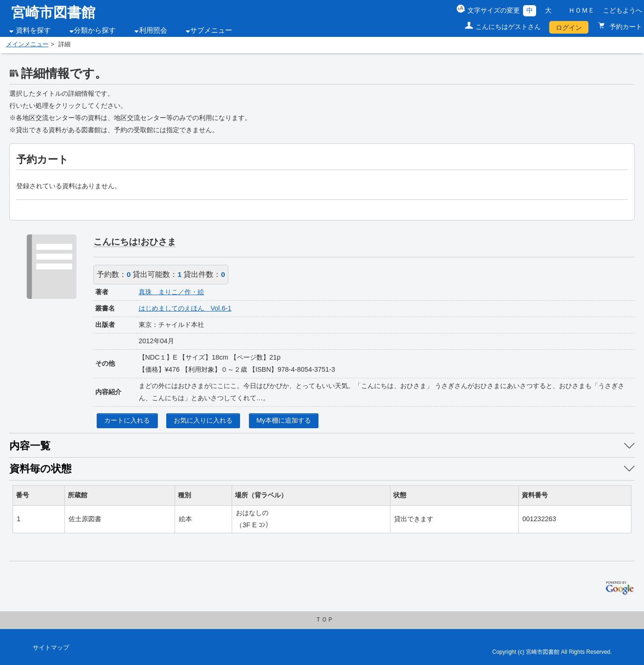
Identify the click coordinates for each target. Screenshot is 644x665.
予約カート (625, 27)
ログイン (569, 28)
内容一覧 (30, 446)
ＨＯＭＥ (581, 10)
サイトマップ (51, 648)
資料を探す (33, 30)
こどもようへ (623, 10)
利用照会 (153, 30)
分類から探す (95, 30)
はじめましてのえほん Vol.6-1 (185, 308)
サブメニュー (211, 30)
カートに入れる (127, 420)
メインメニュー (27, 44)
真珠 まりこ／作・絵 (171, 292)
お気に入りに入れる (203, 420)
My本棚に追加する (284, 420)
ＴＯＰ (324, 620)
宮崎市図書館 (53, 12)
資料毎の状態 (40, 469)
